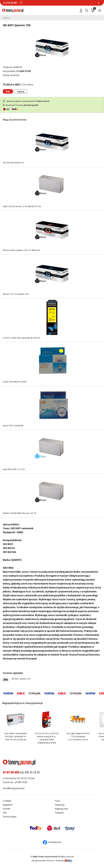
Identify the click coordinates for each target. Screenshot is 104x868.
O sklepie (7, 801)
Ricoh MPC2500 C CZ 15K (14, 469)
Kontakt (6, 809)
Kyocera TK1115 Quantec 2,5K (16, 294)
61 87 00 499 (11, 3)
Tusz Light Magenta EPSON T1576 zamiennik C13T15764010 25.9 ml (78, 736)
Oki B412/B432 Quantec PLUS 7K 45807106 (21, 250)
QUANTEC (18, 67)
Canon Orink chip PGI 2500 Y (15, 382)
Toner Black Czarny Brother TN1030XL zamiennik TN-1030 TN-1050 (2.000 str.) (16, 736)
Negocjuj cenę (61, 809)
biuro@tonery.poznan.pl (14, 788)
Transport (59, 813)
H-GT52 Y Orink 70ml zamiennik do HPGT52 (21, 338)
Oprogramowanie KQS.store (43, 860)
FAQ (5, 813)
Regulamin (8, 805)
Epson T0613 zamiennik (13, 425)
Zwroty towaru (10, 817)
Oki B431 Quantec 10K (21, 679)
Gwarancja (60, 805)
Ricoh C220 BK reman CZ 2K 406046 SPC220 (22, 206)
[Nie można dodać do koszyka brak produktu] (8, 91)
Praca (57, 801)
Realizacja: (64, 860)
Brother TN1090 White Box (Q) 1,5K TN (19, 513)
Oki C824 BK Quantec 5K (13, 162)
